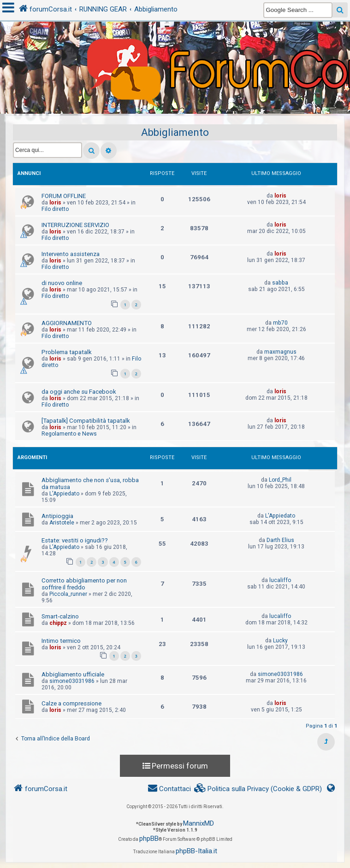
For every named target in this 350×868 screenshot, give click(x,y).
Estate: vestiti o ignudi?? (75, 540)
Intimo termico (61, 641)
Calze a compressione (71, 703)
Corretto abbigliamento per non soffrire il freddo (84, 584)
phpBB (149, 839)
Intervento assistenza (71, 254)
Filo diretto (55, 209)
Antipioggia (57, 516)
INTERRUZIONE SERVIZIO (75, 225)
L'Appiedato (64, 494)
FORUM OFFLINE (64, 196)
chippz (58, 623)
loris (55, 203)
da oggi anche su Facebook (79, 392)
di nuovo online (62, 283)
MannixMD (199, 823)
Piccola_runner (68, 594)
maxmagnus (280, 352)
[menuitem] (258, 789)
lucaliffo (280, 580)
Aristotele (62, 523)
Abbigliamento (175, 132)
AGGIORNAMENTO (67, 323)
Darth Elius (280, 540)
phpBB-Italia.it (196, 851)
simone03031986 (72, 681)
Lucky (280, 641)
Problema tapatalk (67, 352)
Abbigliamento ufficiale (73, 674)
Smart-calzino (60, 616)
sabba (280, 283)
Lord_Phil (280, 480)
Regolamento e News (69, 434)
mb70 (280, 323)
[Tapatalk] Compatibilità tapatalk (86, 421)
